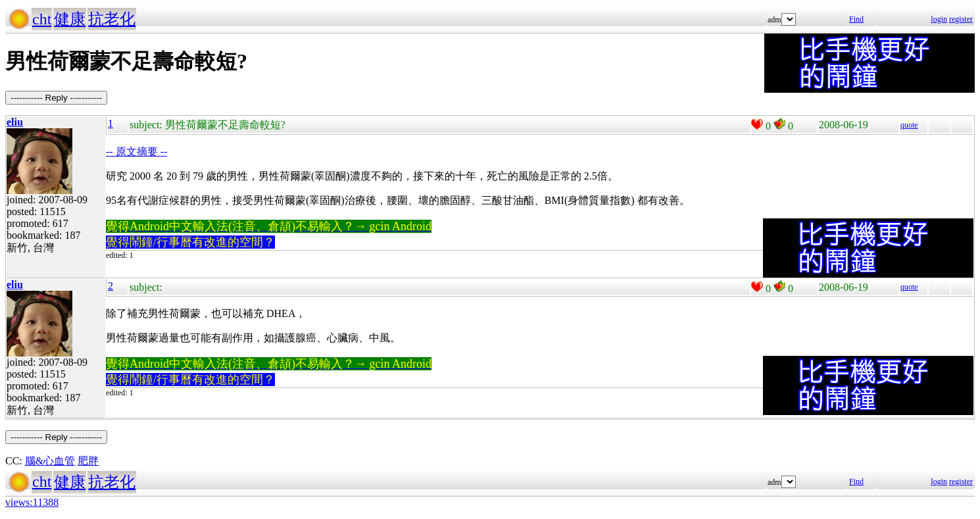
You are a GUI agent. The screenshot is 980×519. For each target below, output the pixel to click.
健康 (70, 19)
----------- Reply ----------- (56, 98)
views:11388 (32, 502)
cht (42, 19)
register (961, 19)
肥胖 (88, 461)
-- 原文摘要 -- (136, 152)
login (939, 19)
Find (856, 19)
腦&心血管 (50, 461)
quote (909, 125)
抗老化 (112, 19)
